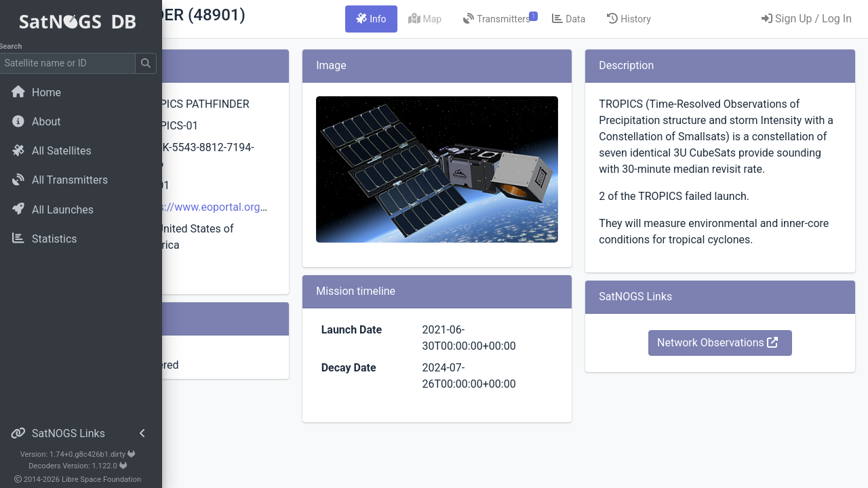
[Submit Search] (153, 63)
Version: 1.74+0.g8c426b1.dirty (84, 454)
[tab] (455, 19)
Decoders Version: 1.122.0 (85, 466)
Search (17, 46)
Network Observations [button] (745, 391)
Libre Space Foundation (109, 480)
